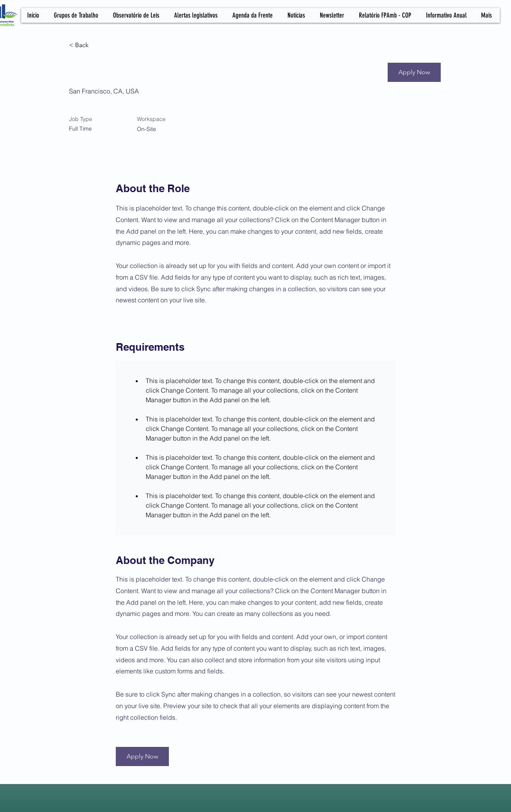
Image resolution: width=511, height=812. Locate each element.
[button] (414, 72)
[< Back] (97, 45)
